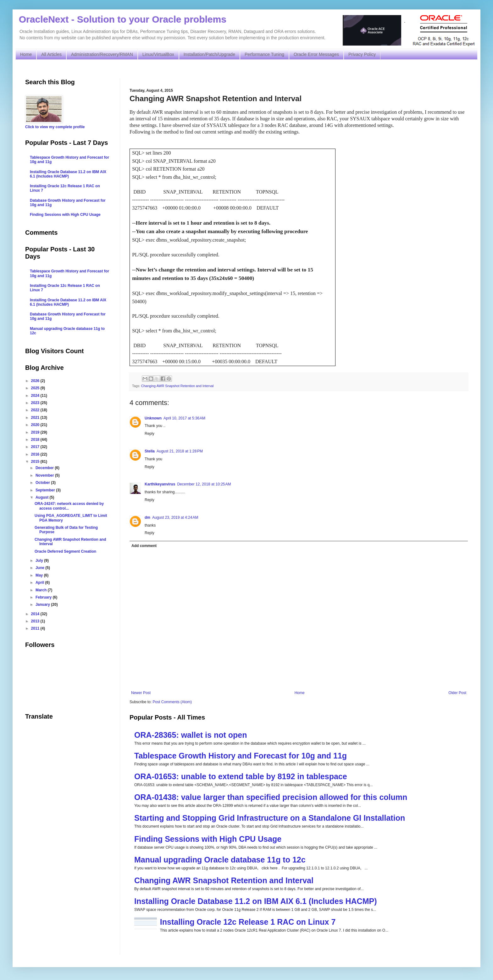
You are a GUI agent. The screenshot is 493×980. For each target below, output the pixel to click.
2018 (36, 440)
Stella (150, 451)
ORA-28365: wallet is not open (191, 735)
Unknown (153, 418)
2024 (36, 396)
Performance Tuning (264, 54)
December (45, 468)
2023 (36, 403)
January (43, 605)
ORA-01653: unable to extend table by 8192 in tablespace (241, 776)
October (43, 483)
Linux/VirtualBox (158, 54)
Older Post (457, 693)
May (40, 575)
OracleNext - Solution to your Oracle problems (123, 19)
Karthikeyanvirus (160, 484)
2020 (36, 425)
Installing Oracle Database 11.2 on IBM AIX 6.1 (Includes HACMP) (256, 901)
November (45, 475)
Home (26, 54)
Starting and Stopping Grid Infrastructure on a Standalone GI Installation (270, 818)
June (40, 568)
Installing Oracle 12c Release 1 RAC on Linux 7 (248, 922)
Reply (150, 434)
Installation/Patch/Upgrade (209, 54)
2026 (36, 381)
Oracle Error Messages (316, 54)
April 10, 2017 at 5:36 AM (184, 418)
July (40, 561)
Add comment (144, 546)
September (46, 490)
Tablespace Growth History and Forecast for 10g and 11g (241, 756)
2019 (36, 432)
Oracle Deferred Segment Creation (65, 551)
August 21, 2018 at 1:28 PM (180, 451)
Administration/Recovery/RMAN (102, 54)
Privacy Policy (362, 54)
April (40, 583)
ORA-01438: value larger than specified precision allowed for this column (271, 797)
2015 (36, 462)
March (42, 590)
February (44, 597)
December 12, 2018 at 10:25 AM (204, 484)
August (43, 497)
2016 (36, 454)
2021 (36, 418)
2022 (36, 410)
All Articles (51, 54)
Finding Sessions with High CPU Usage (208, 839)
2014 (36, 614)
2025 (36, 388)
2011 (36, 628)
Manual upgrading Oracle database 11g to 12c (220, 860)
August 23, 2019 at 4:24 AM (175, 517)
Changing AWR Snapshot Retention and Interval (177, 386)
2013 (36, 621)
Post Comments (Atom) (172, 702)
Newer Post (141, 693)
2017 (36, 447)
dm (147, 517)
